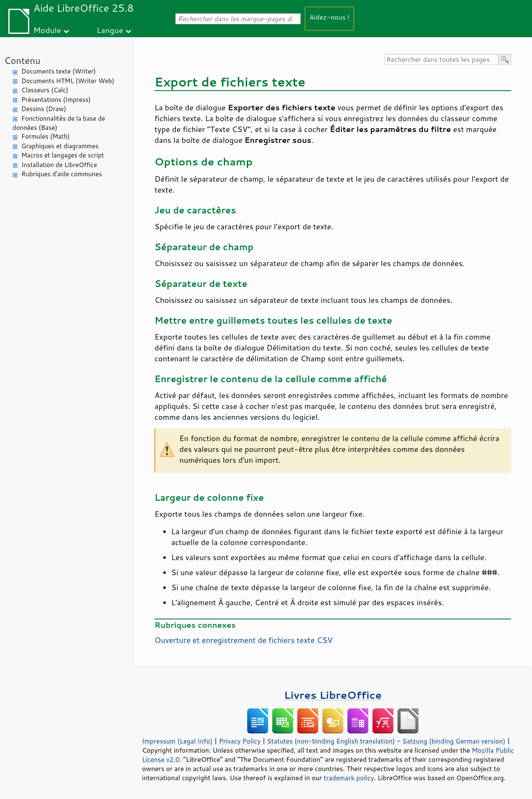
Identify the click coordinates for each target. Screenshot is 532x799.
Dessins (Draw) (44, 109)
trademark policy (349, 778)
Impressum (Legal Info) (177, 741)
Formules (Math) (46, 136)
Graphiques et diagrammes (60, 146)
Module (47, 30)
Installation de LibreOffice (59, 165)
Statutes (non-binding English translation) (331, 741)
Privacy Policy (240, 741)
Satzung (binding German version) (454, 741)
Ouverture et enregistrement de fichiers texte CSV (244, 640)
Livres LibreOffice (333, 695)
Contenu (22, 60)
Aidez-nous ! (329, 17)
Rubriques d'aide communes (62, 174)
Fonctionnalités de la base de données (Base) (59, 123)
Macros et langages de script (63, 155)
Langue (110, 30)
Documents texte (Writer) (59, 71)
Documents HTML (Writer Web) (68, 81)
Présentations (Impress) (56, 100)
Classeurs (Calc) (45, 90)
